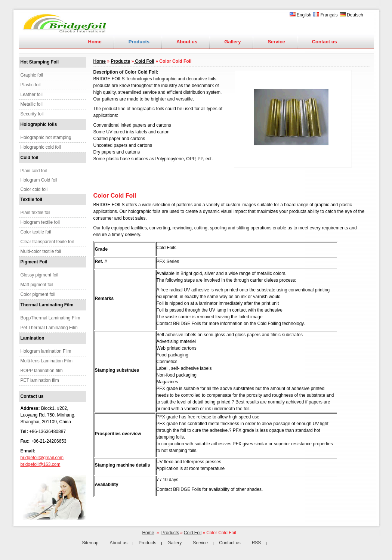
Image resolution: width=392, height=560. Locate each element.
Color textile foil (36, 232)
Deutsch (351, 15)
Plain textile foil (36, 213)
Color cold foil (34, 189)
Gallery (232, 42)
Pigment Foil (34, 262)
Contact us (325, 42)
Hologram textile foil (40, 222)
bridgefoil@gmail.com (42, 458)
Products (120, 61)
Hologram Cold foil (39, 180)
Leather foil (32, 95)
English (301, 15)
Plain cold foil (34, 171)
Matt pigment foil (37, 285)
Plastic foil (31, 85)
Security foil (32, 114)
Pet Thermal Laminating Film (49, 328)
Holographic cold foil (41, 147)
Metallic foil (32, 104)
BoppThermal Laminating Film (50, 318)
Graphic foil (32, 75)
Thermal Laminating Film (47, 305)
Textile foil (31, 199)
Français (325, 15)
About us (187, 42)
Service (276, 42)
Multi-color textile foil (41, 251)
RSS (257, 543)
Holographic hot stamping (46, 137)
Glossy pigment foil (39, 275)
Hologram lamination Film (46, 351)
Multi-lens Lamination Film (47, 361)
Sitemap (90, 543)
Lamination (33, 338)
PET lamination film (40, 380)
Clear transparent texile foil (47, 242)
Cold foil (30, 158)
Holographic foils (39, 124)
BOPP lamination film (42, 371)
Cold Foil (144, 61)
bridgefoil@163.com (41, 464)
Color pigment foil (38, 294)
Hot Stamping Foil (40, 62)
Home (95, 42)
